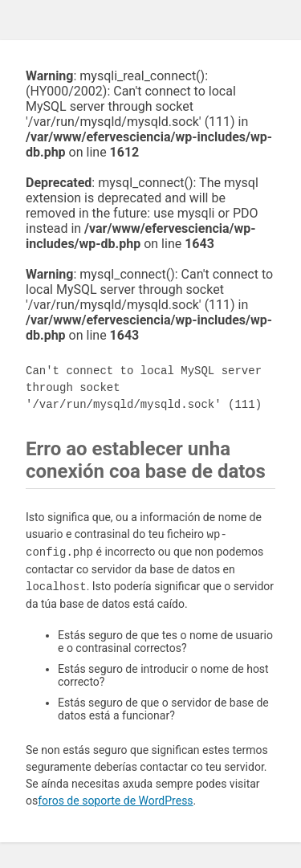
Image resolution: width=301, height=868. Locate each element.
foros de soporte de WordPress (115, 801)
